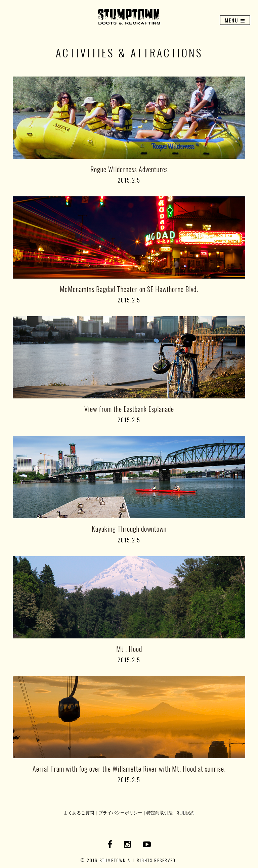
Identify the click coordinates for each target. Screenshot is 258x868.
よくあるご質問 (79, 812)
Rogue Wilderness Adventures (129, 169)
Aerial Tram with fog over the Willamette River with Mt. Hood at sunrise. (129, 769)
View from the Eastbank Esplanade (129, 409)
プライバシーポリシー (120, 812)
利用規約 (186, 812)
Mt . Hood (129, 649)
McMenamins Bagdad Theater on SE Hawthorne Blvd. (129, 289)
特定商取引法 (160, 812)
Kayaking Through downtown (129, 529)
